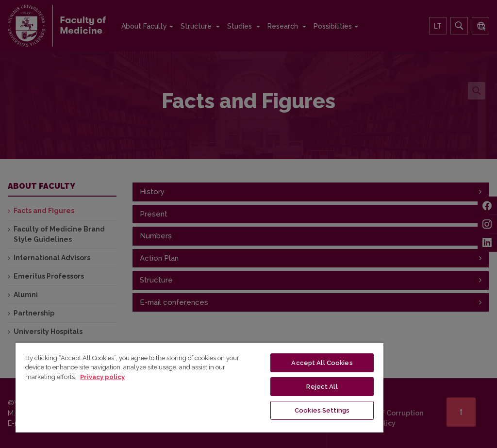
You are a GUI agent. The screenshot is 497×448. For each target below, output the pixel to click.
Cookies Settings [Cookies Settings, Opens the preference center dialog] (322, 410)
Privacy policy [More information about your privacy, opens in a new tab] (102, 377)
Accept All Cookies (322, 363)
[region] (199, 387)
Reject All (322, 387)
